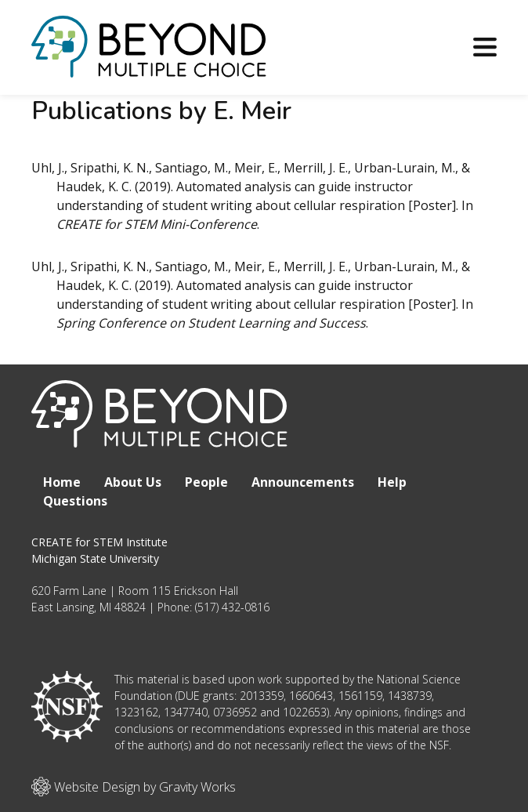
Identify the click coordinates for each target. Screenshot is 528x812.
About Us (133, 482)
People (206, 482)
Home (62, 482)
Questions (75, 501)
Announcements (303, 482)
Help (392, 482)
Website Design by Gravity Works (134, 787)
